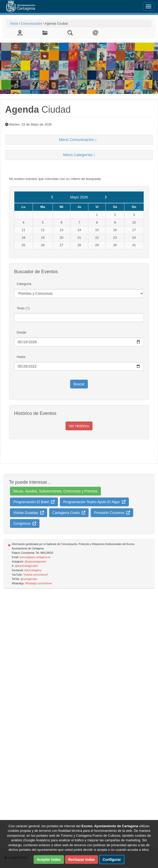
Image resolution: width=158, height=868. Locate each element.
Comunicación (31, 23)
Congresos (25, 523)
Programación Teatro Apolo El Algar (94, 502)
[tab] (79, 140)
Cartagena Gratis (69, 513)
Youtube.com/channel (36, 575)
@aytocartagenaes (35, 562)
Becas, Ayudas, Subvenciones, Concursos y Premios (55, 491)
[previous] (52, 197)
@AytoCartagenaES (26, 566)
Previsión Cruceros (112, 513)
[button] (79, 140)
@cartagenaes (29, 579)
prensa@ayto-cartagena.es (35, 557)
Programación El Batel (34, 502)
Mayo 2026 (79, 197)
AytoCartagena (33, 570)
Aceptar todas (49, 860)
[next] (106, 197)
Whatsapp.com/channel (39, 583)
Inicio (14, 23)
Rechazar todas (82, 860)
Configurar (112, 860)
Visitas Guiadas (29, 513)
